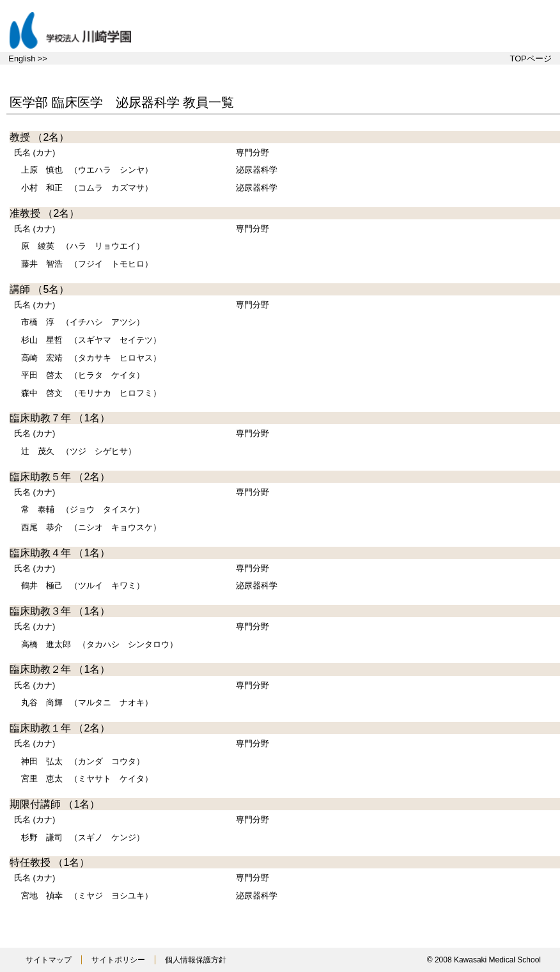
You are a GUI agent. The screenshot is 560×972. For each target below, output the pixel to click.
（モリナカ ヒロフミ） (91, 393)
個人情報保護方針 (196, 960)
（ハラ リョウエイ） (83, 246)
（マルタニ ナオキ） (87, 702)
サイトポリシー (118, 960)
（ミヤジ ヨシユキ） (87, 896)
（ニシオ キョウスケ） (91, 527)
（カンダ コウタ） (83, 761)
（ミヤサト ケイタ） (87, 779)
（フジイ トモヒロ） (87, 264)
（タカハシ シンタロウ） (99, 644)
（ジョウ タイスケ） (83, 509)
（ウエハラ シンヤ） (87, 170)
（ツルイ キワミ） (83, 585)
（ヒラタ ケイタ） (83, 375)
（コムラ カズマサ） (87, 188)
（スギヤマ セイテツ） (91, 340)
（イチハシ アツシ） (83, 322)
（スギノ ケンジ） (83, 837)
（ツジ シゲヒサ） (79, 451)
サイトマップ (49, 960)
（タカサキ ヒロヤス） (91, 358)
